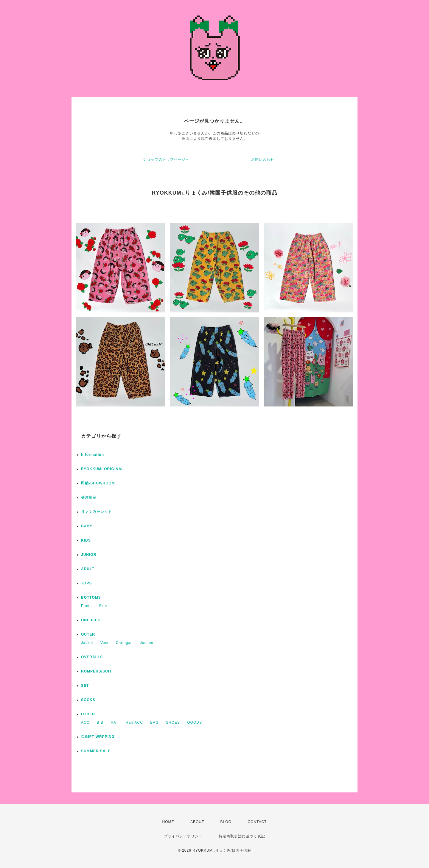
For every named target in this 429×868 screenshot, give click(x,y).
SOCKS (88, 700)
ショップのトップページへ (166, 159)
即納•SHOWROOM (98, 483)
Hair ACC (134, 722)
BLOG (226, 822)
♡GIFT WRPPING (98, 737)
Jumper (147, 643)
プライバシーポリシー (183, 836)
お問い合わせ (263, 159)
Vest (104, 643)
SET (85, 686)
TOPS (86, 583)
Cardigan (124, 643)
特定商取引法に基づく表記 (242, 836)
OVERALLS (92, 657)
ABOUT (197, 822)
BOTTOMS (91, 598)
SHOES (173, 722)
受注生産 (89, 498)
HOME (168, 822)
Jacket (87, 643)
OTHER (88, 714)
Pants (86, 606)
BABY (87, 526)
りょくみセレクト (97, 512)
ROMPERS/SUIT (96, 671)
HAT (114, 722)
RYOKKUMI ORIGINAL (102, 469)
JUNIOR (89, 555)
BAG (154, 722)
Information (93, 455)
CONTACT (257, 822)
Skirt (103, 606)
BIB (100, 722)
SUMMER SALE (96, 751)
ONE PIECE (92, 620)
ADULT (88, 569)
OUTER (88, 634)
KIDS (86, 540)
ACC (85, 722)
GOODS (195, 722)
